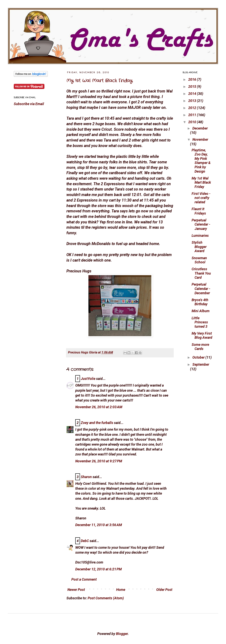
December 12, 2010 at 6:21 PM (98, 569)
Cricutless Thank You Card (201, 273)
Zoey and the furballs (97, 423)
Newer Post (76, 590)
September (201, 364)
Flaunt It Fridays (199, 211)
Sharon (86, 477)
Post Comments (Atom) (106, 598)
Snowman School (199, 260)
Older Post (164, 590)
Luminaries (200, 235)
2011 (193, 115)
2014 (193, 94)
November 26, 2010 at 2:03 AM (99, 407)
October (199, 357)
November (200, 139)
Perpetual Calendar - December (201, 289)
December (200, 128)
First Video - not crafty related (201, 198)
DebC (85, 541)
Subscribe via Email (29, 104)
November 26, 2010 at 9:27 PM (99, 461)
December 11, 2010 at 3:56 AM (99, 525)
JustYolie (88, 379)
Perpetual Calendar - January (201, 224)
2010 (193, 122)
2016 (193, 79)
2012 (193, 108)
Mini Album (201, 311)
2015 (193, 87)
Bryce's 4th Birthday (200, 302)
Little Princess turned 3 (200, 322)
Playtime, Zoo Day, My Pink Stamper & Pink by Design (201, 161)
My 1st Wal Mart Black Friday (99, 81)
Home (121, 590)
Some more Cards (200, 347)
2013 (193, 101)
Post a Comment (84, 579)
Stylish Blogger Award (199, 247)
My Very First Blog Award (202, 335)
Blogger (122, 634)
